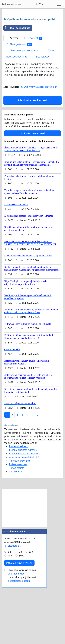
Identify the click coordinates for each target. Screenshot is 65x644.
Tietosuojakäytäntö (17, 122)
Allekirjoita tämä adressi (32, 166)
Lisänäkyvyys (42, 122)
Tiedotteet (32, 103)
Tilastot (50, 116)
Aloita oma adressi (32, 199)
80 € (21, 621)
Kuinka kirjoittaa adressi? (23, 515)
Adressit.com (12, 4)
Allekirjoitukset (19, 110)
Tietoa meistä (17, 533)
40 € (10, 621)
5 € (9, 617)
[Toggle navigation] (59, 4)
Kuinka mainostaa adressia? (25, 519)
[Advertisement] (32, 46)
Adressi (12, 103)
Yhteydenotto (17, 537)
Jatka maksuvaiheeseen (19, 628)
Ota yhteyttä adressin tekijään (39, 152)
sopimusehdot (16, 639)
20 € (31, 617)
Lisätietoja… (13, 611)
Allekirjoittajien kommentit (23, 116)
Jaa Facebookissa (17, 93)
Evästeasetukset (18, 530)
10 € (20, 617)
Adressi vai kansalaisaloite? (24, 522)
